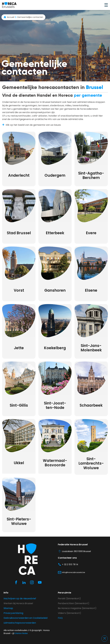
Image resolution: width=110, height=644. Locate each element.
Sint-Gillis (19, 405)
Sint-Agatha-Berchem (91, 175)
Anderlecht (19, 175)
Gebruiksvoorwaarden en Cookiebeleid (25, 618)
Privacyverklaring (13, 613)
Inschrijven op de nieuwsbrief (20, 599)
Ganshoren (55, 290)
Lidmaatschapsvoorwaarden (20, 623)
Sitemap (8, 608)
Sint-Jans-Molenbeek (91, 348)
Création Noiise (21, 633)
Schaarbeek (91, 405)
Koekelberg (55, 348)
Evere (91, 233)
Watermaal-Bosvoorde (55, 463)
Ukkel (19, 463)
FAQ (60, 618)
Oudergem (55, 175)
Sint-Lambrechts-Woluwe (91, 463)
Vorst (19, 290)
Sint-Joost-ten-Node (55, 405)
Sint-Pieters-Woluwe (19, 521)
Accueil (11, 17)
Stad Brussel (19, 233)
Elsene (91, 290)
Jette (19, 348)
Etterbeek (55, 233)
